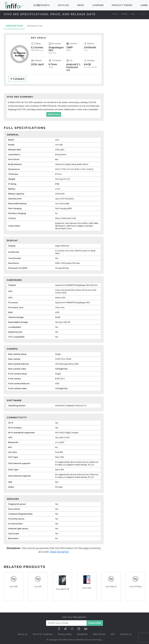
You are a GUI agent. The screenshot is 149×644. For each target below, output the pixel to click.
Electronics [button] (42, 5)
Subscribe (95, 623)
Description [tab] (14, 26)
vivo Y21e (87, 588)
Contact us (126, 634)
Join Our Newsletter (74, 617)
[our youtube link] (86, 629)
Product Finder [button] (122, 5)
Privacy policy (65, 634)
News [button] (81, 5)
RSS (113, 634)
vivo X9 (38, 587)
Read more (54, 114)
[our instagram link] (72, 629)
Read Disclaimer (59, 552)
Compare (17, 79)
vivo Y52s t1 (111, 587)
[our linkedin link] (79, 629)
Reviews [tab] (35, 26)
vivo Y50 (14, 587)
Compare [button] (98, 5)
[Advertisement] (129, 77)
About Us (23, 634)
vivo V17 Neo (135, 587)
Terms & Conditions (43, 634)
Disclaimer (83, 634)
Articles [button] (63, 5)
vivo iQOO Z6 (62, 589)
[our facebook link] (59, 629)
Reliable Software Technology (89, 640)
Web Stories (99, 634)
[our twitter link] (65, 629)
